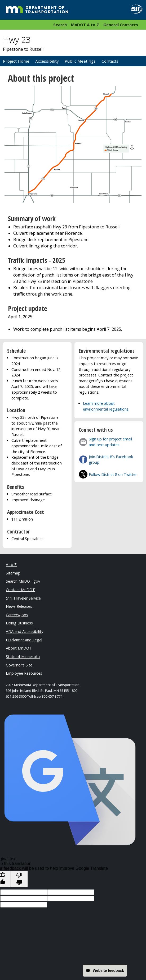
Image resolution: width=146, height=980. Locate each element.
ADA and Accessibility (25, 631)
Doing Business (19, 623)
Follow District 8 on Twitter (113, 474)
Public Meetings (80, 61)
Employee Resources (24, 673)
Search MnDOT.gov (23, 581)
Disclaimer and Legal (24, 640)
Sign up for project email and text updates (110, 442)
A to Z (11, 565)
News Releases (19, 606)
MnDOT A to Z (85, 25)
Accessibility (47, 61)
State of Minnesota (23, 657)
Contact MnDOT (20, 590)
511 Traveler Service (23, 598)
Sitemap (13, 573)
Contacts (110, 61)
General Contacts (121, 25)
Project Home (16, 61)
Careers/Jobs (17, 615)
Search (60, 25)
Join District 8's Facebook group (111, 460)
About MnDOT (19, 648)
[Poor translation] (19, 879)
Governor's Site (19, 665)
